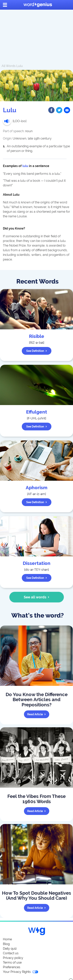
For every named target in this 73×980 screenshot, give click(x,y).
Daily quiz (10, 949)
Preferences (12, 967)
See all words (36, 597)
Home (7, 939)
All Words (9, 66)
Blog (6, 944)
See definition (37, 351)
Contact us (11, 953)
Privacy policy (13, 958)
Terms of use (12, 962)
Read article (36, 714)
